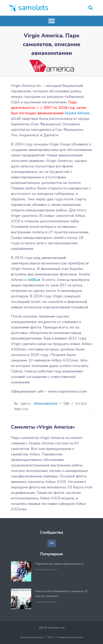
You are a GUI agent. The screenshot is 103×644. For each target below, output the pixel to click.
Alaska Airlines (77, 113)
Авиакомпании (46, 404)
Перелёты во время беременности (59, 564)
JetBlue (34, 280)
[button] (91, 8)
